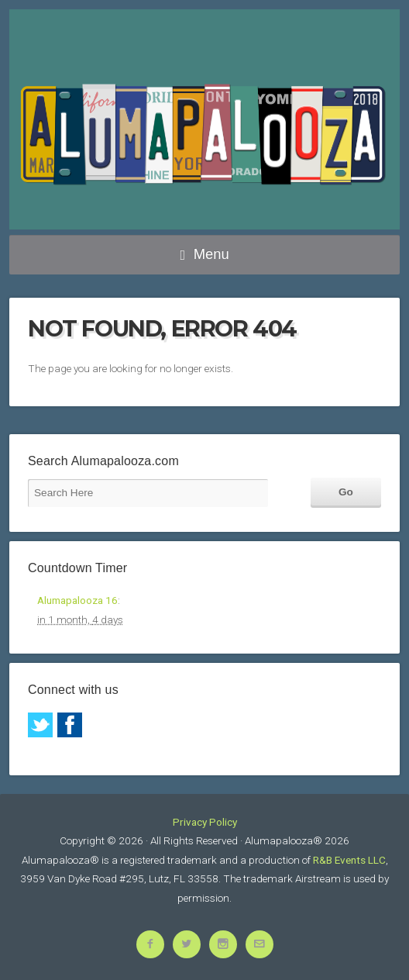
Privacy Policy (205, 822)
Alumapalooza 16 (77, 600)
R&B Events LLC (349, 860)
